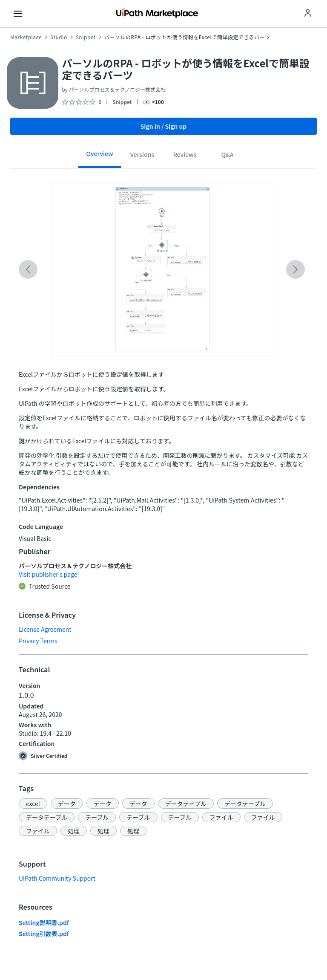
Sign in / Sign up (164, 126)
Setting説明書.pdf (44, 922)
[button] (33, 804)
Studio (59, 37)
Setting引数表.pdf (44, 934)
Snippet (86, 37)
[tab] (100, 157)
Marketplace (26, 37)
